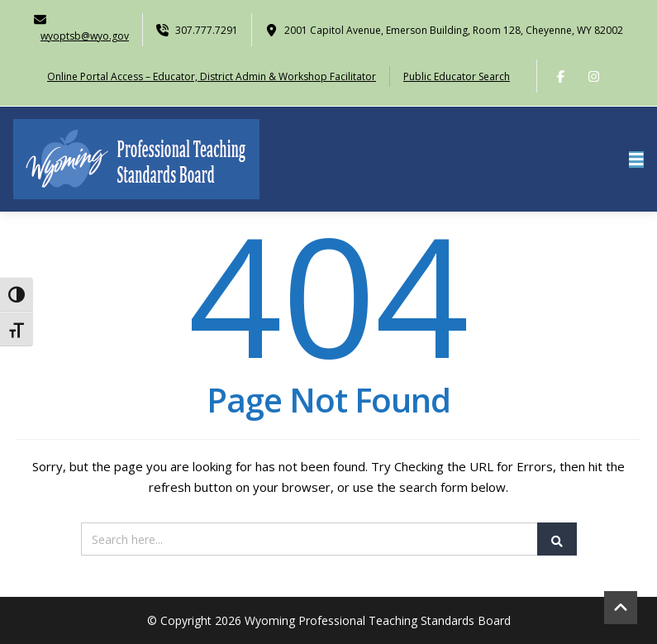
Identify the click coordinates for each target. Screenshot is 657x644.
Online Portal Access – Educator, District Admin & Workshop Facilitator (212, 76)
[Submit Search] (557, 539)
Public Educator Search (457, 76)
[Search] (329, 539)
